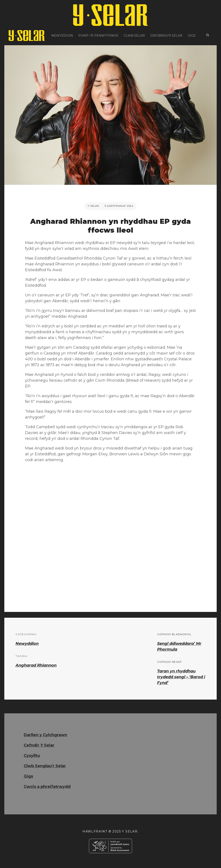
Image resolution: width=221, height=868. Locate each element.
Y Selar (93, 206)
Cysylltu (32, 756)
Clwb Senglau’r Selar (45, 766)
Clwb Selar (134, 36)
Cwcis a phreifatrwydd (47, 787)
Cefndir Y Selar (39, 745)
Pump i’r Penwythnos (98, 36)
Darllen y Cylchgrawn (45, 735)
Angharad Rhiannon (36, 665)
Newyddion (62, 36)
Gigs (192, 36)
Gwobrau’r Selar (166, 36)
